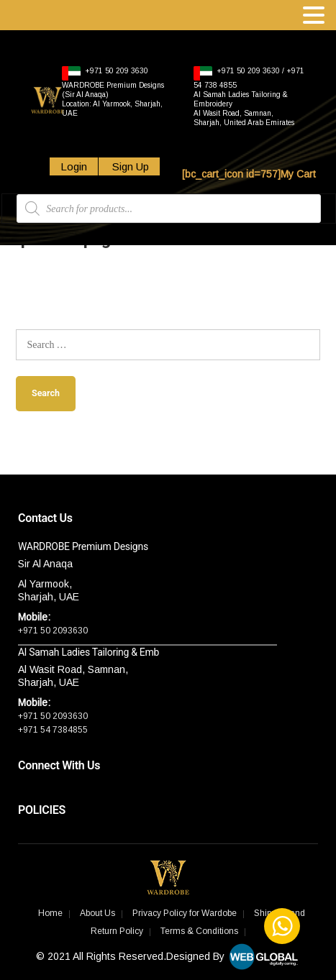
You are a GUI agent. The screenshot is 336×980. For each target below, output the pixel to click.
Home (50, 913)
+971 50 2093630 (53, 631)
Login (74, 166)
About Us (97, 913)
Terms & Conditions (199, 931)
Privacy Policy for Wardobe (185, 913)
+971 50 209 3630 (113, 92)
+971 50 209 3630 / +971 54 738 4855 (249, 96)
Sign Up (129, 166)
